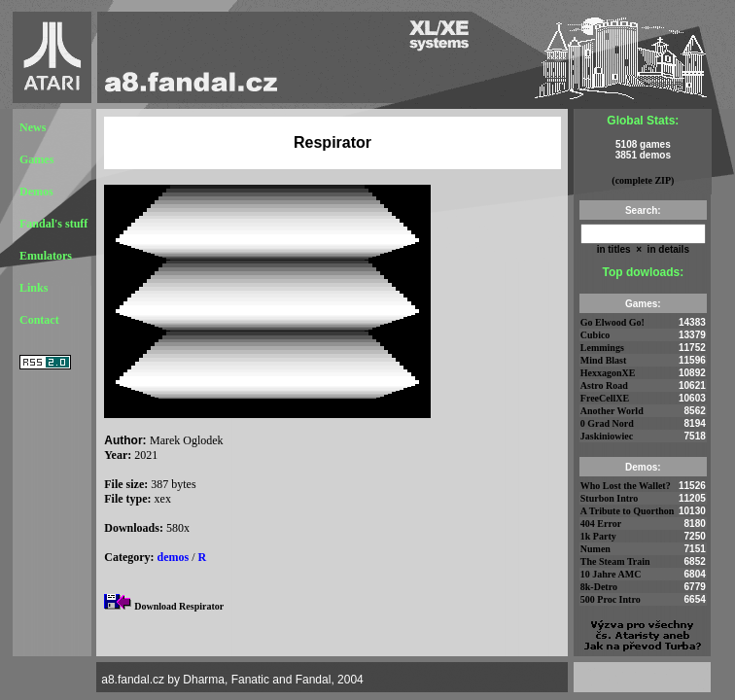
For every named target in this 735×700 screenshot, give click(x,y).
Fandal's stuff (53, 224)
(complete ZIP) (643, 180)
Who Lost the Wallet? (626, 486)
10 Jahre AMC (611, 574)
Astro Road (604, 385)
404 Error (601, 524)
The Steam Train (615, 561)
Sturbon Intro (610, 498)
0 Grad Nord (607, 423)
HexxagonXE (608, 373)
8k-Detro (599, 587)
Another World (612, 411)
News (33, 127)
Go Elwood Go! (612, 322)
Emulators (46, 256)
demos (174, 557)
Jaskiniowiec (607, 436)
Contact (39, 320)
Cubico (595, 335)
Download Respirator (179, 606)
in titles (614, 249)
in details (667, 249)
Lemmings (602, 348)
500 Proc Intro (611, 599)
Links (34, 288)
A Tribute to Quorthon (628, 511)
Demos (36, 192)
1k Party (598, 536)
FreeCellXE (605, 398)
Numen (595, 549)
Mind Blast (604, 360)
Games (36, 159)
